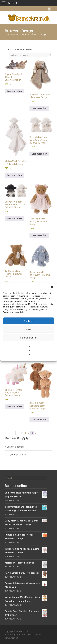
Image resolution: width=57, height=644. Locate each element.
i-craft (36, 635)
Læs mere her (15, 91)
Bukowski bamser (15, 447)
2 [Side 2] (25, 433)
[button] (52, 287)
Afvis (28, 329)
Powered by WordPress (15, 635)
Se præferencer (29, 338)
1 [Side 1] (22, 433)
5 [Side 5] (36, 433)
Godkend (29, 321)
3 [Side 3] (29, 433)
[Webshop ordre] (29, 55)
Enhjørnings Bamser (17, 454)
